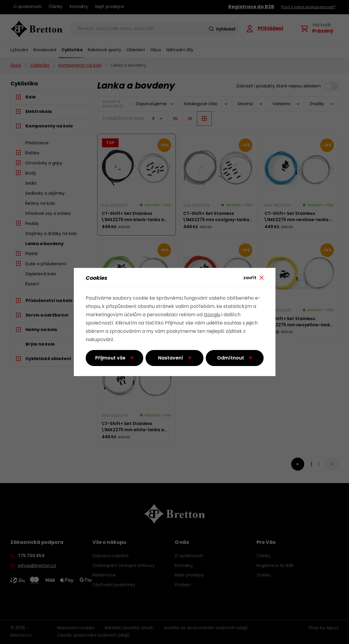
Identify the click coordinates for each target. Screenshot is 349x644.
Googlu (212, 315)
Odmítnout (231, 358)
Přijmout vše (110, 358)
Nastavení (171, 358)
